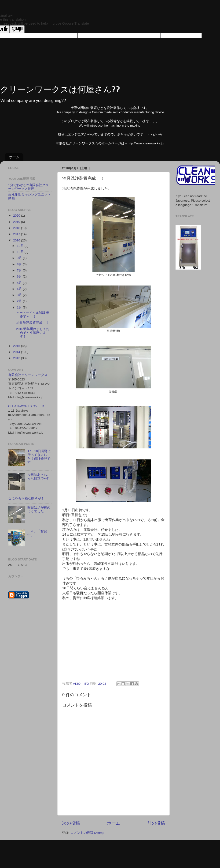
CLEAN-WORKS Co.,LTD (26, 406)
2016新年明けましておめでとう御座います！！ (33, 333)
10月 (21, 252)
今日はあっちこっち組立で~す (39, 477)
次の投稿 (71, 823)
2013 (17, 358)
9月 (20, 258)
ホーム (14, 157)
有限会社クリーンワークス (28, 375)
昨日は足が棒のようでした (39, 509)
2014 (17, 352)
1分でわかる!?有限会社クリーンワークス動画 (28, 187)
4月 (20, 289)
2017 (17, 234)
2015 (17, 346)
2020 (17, 216)
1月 (20, 307)
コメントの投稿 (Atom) (87, 833)
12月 (21, 246)
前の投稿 (156, 823)
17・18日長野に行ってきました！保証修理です (39, 457)
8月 (20, 264)
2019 (17, 222)
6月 (20, 276)
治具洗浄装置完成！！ (33, 323)
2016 (17, 240)
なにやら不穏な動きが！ (26, 498)
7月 (20, 270)
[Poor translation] (17, 29)
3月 (20, 295)
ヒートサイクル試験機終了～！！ (33, 315)
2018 (17, 228)
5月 (20, 283)
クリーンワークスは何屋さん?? (60, 89)
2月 (20, 301)
